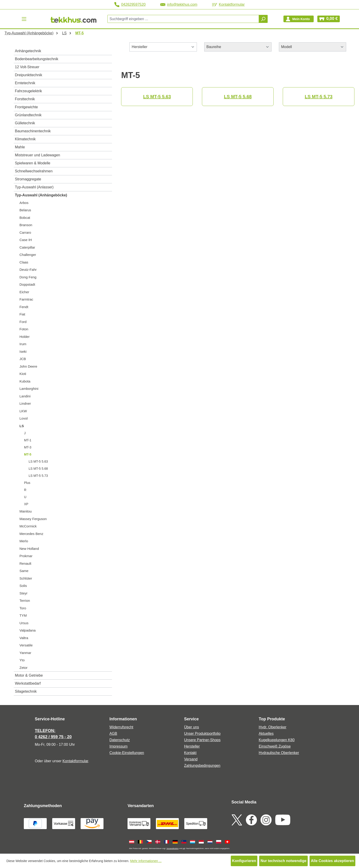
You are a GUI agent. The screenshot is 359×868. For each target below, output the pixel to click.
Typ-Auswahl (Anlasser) (34, 187)
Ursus (24, 623)
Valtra (24, 638)
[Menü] (24, 19)
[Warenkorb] (329, 19)
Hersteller (192, 746)
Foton (24, 329)
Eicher (24, 292)
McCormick (28, 526)
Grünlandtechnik (28, 115)
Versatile (26, 645)
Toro (23, 608)
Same (24, 571)
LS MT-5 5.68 (38, 469)
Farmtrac (26, 299)
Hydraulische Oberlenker (279, 753)
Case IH (26, 240)
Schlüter (26, 578)
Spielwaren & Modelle (33, 163)
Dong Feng (28, 277)
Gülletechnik (25, 123)
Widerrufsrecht (121, 727)
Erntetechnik (25, 83)
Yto (22, 660)
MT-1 (28, 440)
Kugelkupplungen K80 (277, 740)
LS (22, 426)
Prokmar (26, 556)
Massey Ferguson (33, 519)
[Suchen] (263, 19)
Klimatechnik (25, 139)
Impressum (118, 746)
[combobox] (183, 19)
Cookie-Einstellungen (127, 753)
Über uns (192, 727)
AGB (113, 734)
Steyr (23, 593)
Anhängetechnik (28, 51)
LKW (23, 411)
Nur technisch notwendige (283, 861)
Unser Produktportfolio (202, 734)
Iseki (23, 351)
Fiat (22, 314)
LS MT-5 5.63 (38, 461)
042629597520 (130, 5)
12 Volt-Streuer (27, 67)
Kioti (23, 374)
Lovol (24, 418)
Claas (24, 262)
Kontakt (190, 753)
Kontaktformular (228, 4)
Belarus (25, 210)
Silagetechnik (26, 691)
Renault (25, 563)
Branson (26, 225)
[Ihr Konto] (299, 19)
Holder (24, 337)
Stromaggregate (28, 179)
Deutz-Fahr (28, 270)
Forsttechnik (25, 99)
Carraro (25, 232)
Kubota (25, 381)
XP (26, 504)
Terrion (25, 601)
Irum (23, 344)
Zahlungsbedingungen (202, 766)
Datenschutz (120, 740)
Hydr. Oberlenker (273, 727)
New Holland (29, 549)
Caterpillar (27, 247)
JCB (23, 359)
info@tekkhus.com (179, 4)
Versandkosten (173, 848)
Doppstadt (27, 284)
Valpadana (28, 630)
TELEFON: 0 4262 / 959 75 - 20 (53, 734)
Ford (23, 322)
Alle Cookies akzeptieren (333, 861)
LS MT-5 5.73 (38, 476)
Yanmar (25, 653)
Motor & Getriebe (29, 675)
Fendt (24, 307)
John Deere (28, 366)
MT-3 (28, 447)
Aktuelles (266, 734)
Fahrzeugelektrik (28, 91)
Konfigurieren (244, 861)
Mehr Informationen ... (146, 861)
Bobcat (25, 218)
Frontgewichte (26, 107)
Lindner (25, 403)
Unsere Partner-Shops (202, 740)
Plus (27, 483)
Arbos (24, 203)
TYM (23, 615)
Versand (191, 759)
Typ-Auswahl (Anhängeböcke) (41, 195)
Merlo (24, 541)
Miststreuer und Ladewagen (37, 155)
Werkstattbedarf (28, 683)
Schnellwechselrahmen (34, 171)
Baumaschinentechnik (33, 131)
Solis (23, 586)
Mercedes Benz (31, 534)
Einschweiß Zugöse (275, 746)
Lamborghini (29, 389)
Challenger (28, 255)
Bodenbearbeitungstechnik (37, 59)
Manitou (26, 511)
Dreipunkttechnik (29, 75)
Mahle (20, 147)
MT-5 (28, 454)
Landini (25, 396)
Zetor (23, 668)
